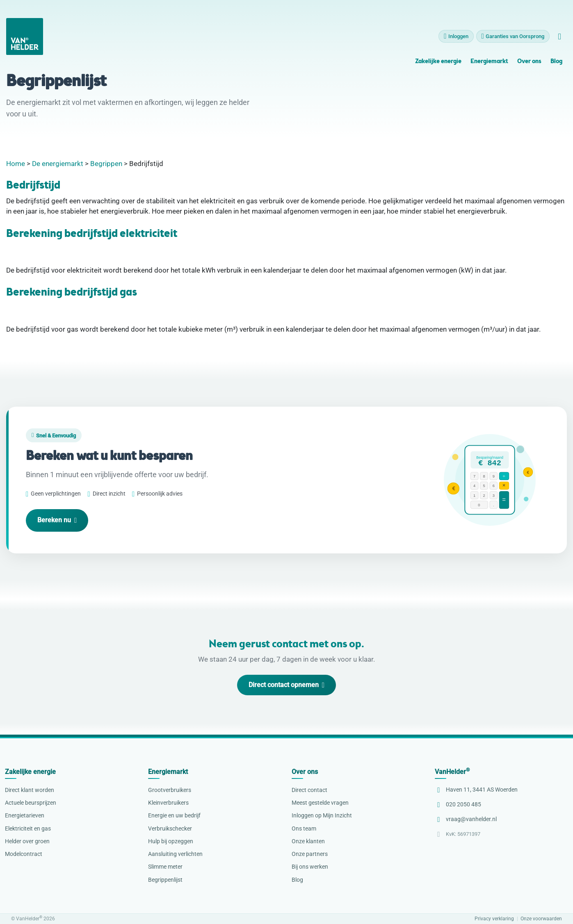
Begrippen (106, 164)
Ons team (304, 828)
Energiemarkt (489, 63)
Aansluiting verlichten (175, 854)
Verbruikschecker (170, 828)
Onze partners (310, 854)
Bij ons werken (310, 867)
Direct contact (309, 790)
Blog (556, 63)
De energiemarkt (58, 164)
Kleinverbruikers (168, 803)
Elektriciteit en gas (28, 828)
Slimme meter (165, 867)
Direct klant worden (30, 790)
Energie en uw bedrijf (174, 815)
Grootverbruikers (170, 790)
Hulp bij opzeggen (171, 841)
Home (16, 164)
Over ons (529, 63)
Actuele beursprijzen (31, 803)
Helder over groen (27, 841)
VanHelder (452, 772)
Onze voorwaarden (541, 919)
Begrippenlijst (165, 880)
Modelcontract (24, 854)
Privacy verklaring (494, 919)
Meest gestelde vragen (320, 803)
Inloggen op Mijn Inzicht (322, 815)
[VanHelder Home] (25, 38)
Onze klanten (308, 841)
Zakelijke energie (438, 63)
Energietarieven (25, 815)
